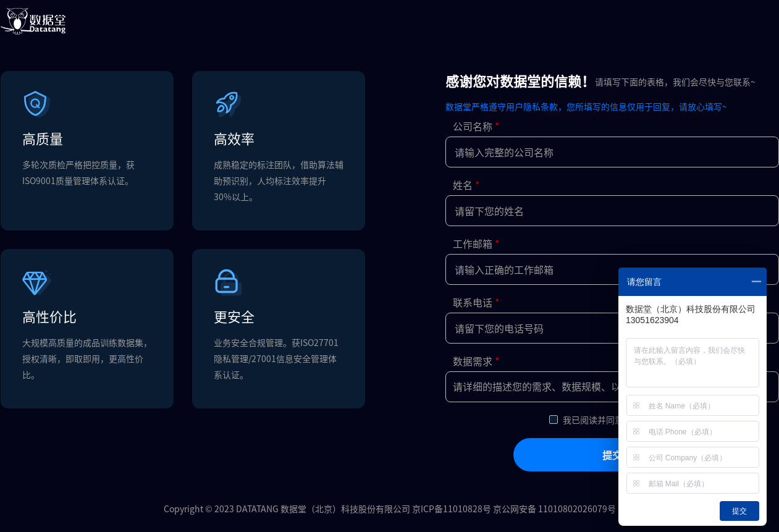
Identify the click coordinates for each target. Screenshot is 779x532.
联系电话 (473, 302)
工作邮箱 (473, 243)
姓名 (463, 185)
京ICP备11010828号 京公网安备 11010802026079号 (514, 509)
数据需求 (473, 361)
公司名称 (473, 126)
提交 (612, 455)
